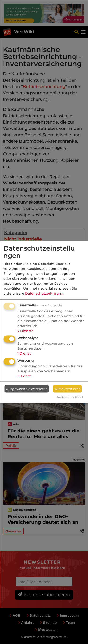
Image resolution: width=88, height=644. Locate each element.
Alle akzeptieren (67, 389)
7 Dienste (25, 331)
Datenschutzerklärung (44, 293)
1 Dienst (24, 353)
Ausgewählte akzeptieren (27, 389)
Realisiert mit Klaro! (70, 397)
